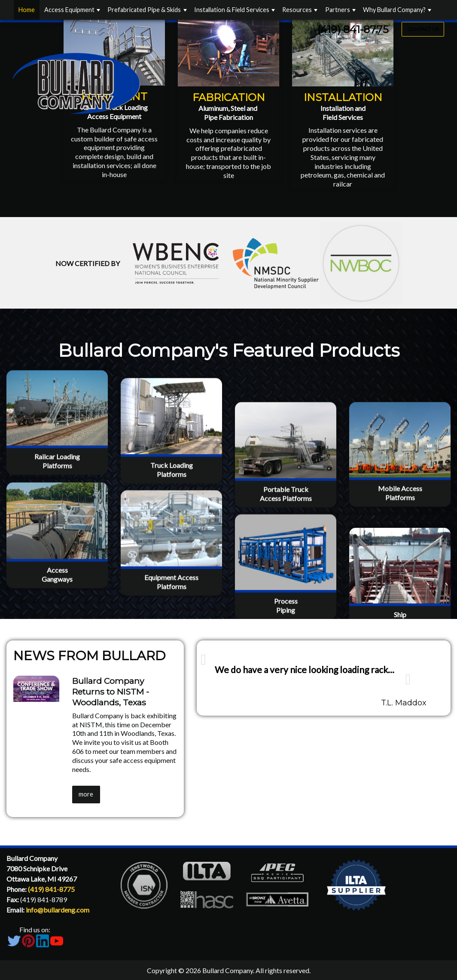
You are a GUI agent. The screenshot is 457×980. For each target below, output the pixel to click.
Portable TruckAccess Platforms (286, 507)
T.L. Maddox (404, 703)
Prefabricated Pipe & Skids (144, 10)
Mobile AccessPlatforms (400, 506)
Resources (297, 10)
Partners (338, 10)
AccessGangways (57, 616)
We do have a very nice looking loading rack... (305, 669)
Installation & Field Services (232, 10)
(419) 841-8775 (353, 29)
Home (27, 10)
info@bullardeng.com (58, 910)
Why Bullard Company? (394, 10)
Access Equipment (69, 10)
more (86, 794)
